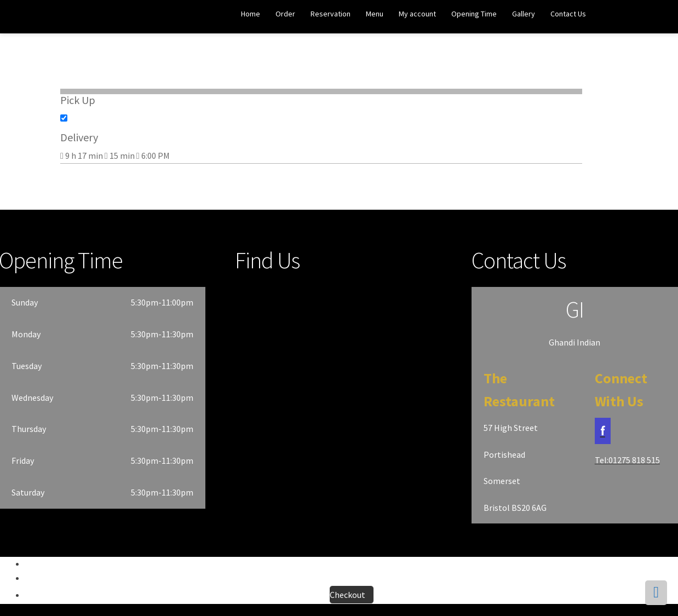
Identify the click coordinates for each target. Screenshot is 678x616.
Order (285, 14)
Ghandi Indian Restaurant (50, 17)
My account (417, 14)
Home (251, 14)
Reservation (331, 14)
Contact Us (568, 14)
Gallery (524, 14)
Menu (375, 14)
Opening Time (474, 14)
